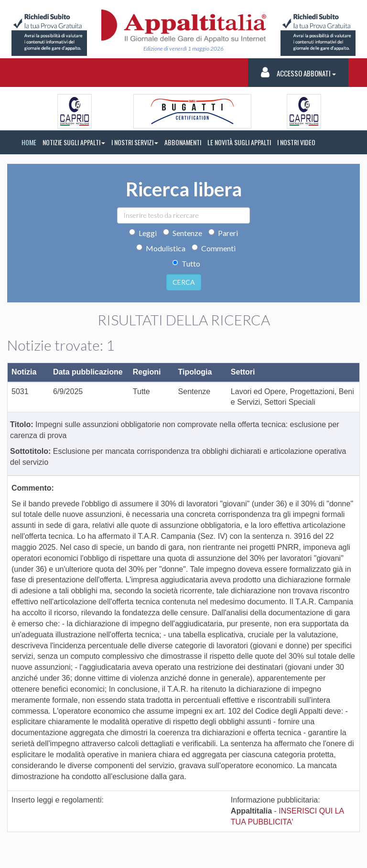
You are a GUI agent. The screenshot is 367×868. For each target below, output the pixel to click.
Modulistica (161, 248)
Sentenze (183, 233)
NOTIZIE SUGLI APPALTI (74, 142)
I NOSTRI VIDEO (296, 142)
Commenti (214, 248)
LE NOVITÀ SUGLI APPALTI (239, 142)
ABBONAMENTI (183, 142)
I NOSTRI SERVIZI (135, 142)
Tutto (186, 263)
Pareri (223, 233)
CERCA (184, 282)
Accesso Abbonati (298, 72)
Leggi (143, 233)
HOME (29, 142)
